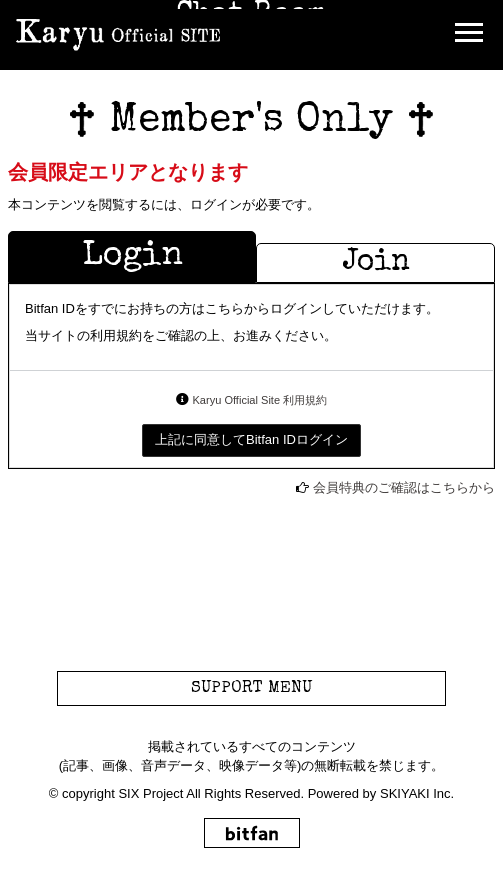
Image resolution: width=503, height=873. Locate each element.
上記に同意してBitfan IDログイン (251, 439)
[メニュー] (469, 35)
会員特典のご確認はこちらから (404, 487)
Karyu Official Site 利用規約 (259, 400)
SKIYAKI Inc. (417, 793)
